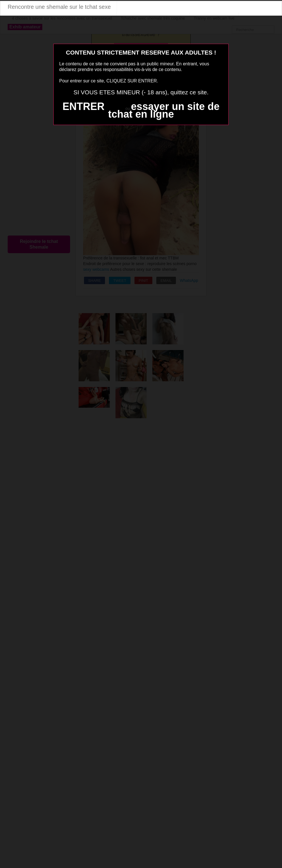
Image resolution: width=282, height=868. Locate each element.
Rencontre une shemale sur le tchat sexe (59, 7)
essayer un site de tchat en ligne (164, 110)
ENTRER (83, 106)
